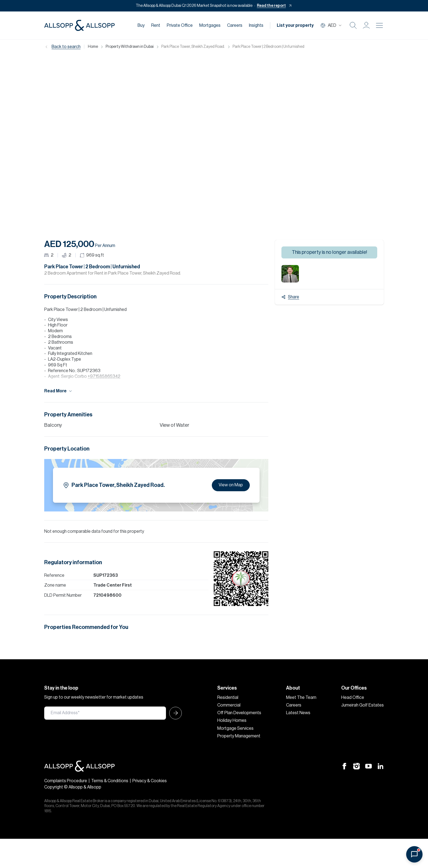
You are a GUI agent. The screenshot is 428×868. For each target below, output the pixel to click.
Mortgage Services (235, 728)
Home (93, 47)
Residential (228, 698)
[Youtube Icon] (368, 766)
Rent (156, 25)
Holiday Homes (232, 720)
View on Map (231, 485)
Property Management (239, 736)
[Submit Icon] (174, 713)
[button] (366, 25)
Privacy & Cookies (150, 781)
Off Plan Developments (239, 713)
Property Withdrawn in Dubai (130, 47)
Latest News (298, 713)
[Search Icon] (353, 25)
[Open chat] (414, 854)
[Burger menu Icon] (379, 25)
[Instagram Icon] (356, 766)
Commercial (229, 705)
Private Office (180, 25)
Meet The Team (301, 698)
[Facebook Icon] (344, 766)
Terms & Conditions (110, 781)
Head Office (353, 698)
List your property (295, 25)
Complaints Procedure (66, 781)
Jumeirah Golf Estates (362, 705)
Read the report (271, 6)
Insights (256, 25)
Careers (235, 25)
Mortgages (210, 25)
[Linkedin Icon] (381, 766)
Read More (58, 391)
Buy (141, 25)
